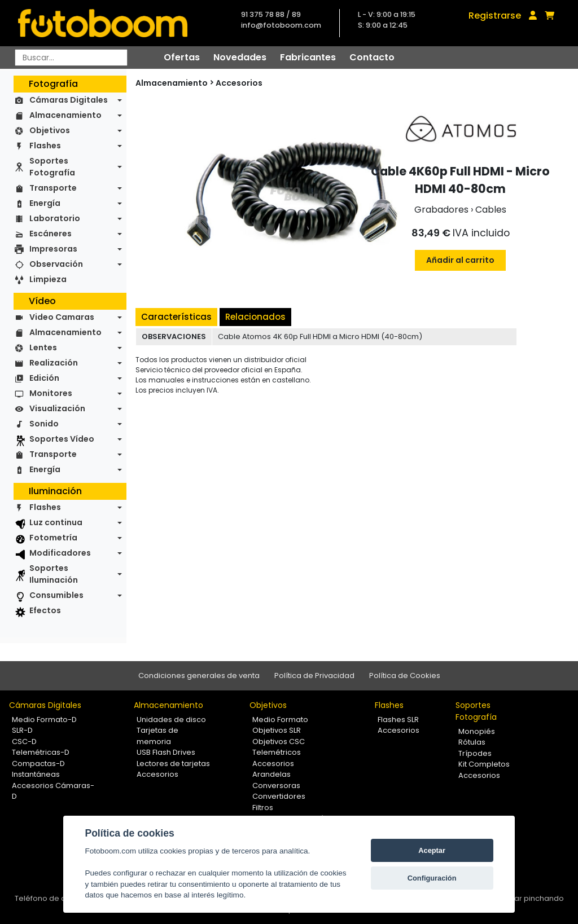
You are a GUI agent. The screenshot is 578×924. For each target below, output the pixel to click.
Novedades (240, 57)
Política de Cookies (405, 676)
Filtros (263, 808)
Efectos (45, 610)
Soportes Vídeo (62, 439)
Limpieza (48, 279)
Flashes (45, 146)
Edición (44, 378)
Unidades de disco (171, 720)
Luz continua (56, 522)
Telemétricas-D (41, 752)
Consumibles (56, 595)
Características (176, 317)
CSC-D (24, 742)
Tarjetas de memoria (157, 736)
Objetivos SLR (277, 730)
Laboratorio (55, 218)
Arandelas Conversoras (276, 780)
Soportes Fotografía (52, 167)
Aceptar (432, 850)
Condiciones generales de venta (199, 676)
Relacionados (255, 317)
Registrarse (495, 16)
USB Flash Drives (166, 752)
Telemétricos (277, 752)
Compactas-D (38, 764)
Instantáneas (36, 774)
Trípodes (475, 753)
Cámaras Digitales (69, 100)
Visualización (57, 408)
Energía (45, 203)
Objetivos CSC (279, 742)
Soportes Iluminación (54, 574)
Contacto (372, 57)
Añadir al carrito (460, 260)
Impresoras (53, 249)
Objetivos (50, 130)
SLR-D (22, 730)
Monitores (51, 393)
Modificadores (60, 553)
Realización (54, 363)
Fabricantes (308, 57)
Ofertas (182, 57)
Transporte (53, 188)
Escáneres (51, 234)
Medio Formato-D (44, 720)
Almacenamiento (65, 115)
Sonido (44, 424)
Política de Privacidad (314, 676)
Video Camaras (62, 317)
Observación (56, 264)
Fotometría (53, 538)
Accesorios (239, 83)
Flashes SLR (398, 720)
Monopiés (477, 731)
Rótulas (472, 742)
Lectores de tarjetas (173, 764)
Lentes (43, 347)
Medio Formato (280, 720)
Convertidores (279, 796)
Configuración (432, 878)
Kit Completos (484, 764)
